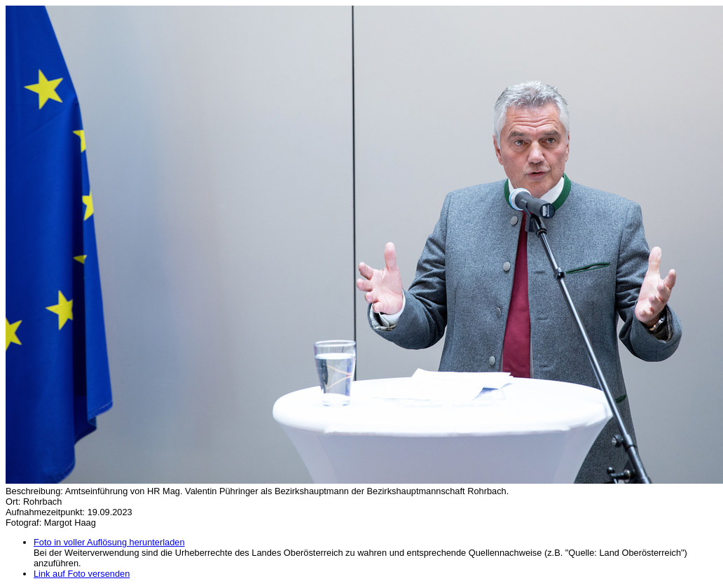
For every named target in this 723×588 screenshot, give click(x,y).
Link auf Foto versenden (82, 574)
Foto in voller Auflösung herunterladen (109, 542)
